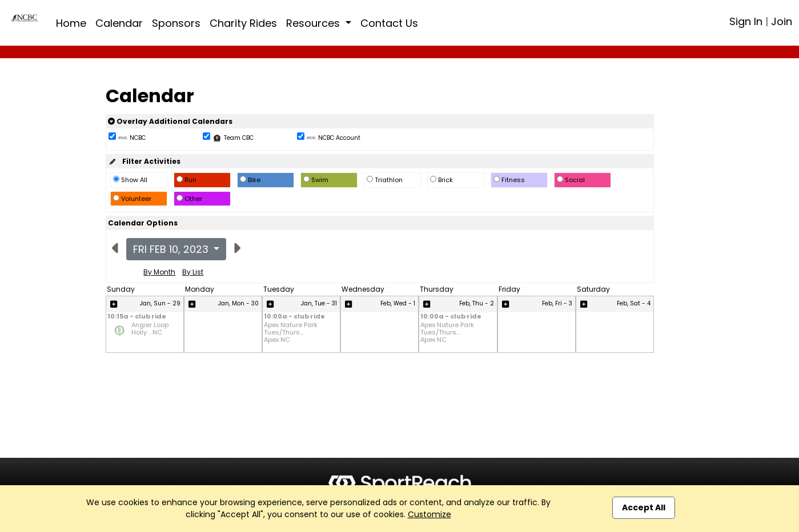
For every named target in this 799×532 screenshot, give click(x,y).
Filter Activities (144, 161)
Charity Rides (243, 23)
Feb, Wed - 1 (398, 303)
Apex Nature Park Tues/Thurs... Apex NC (291, 333)
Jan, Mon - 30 (238, 303)
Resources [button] (314, 23)
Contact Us (389, 23)
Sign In (746, 21)
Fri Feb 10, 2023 (172, 249)
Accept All (644, 507)
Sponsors (176, 23)
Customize (429, 514)
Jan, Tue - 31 (319, 303)
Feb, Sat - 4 (634, 303)
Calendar (119, 23)
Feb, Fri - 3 (557, 303)
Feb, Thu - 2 (477, 303)
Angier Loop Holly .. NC (150, 329)
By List (193, 272)
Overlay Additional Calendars (170, 121)
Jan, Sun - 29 (160, 303)
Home (71, 23)
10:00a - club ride (294, 317)
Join (782, 21)
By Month (159, 272)
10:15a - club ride (137, 317)
